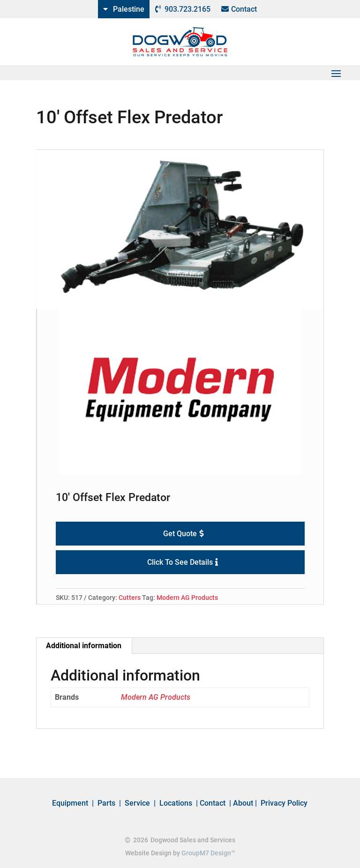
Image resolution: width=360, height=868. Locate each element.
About (243, 803)
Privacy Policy (284, 803)
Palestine (129, 9)
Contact (244, 9)
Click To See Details (180, 562)
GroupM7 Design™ (208, 854)
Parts (106, 803)
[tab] (84, 646)
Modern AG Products (187, 598)
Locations (176, 803)
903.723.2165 (187, 9)
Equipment (70, 803)
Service (137, 803)
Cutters (130, 598)
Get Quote (180, 534)
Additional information (84, 646)
